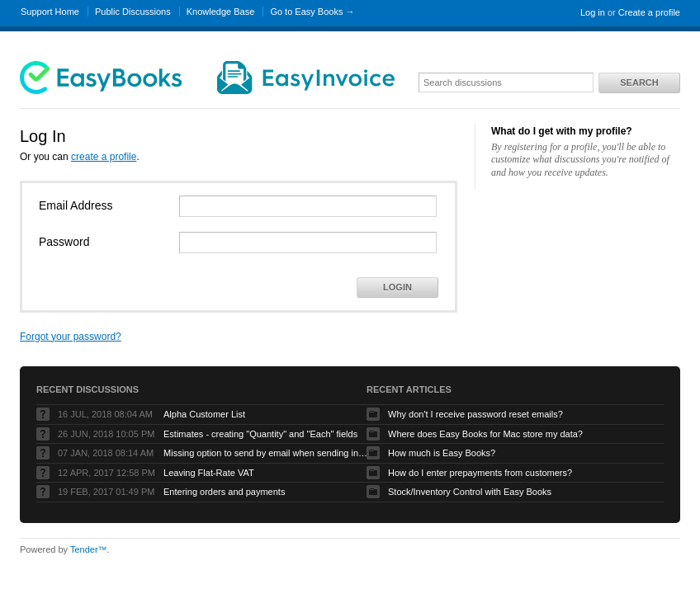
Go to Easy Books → (312, 12)
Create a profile (649, 12)
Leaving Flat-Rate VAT (209, 473)
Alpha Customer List (204, 414)
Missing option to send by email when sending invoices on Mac (267, 453)
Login (397, 287)
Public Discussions (133, 12)
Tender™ (89, 549)
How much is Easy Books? (442, 453)
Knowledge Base (221, 12)
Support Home (50, 12)
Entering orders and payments (224, 492)
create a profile (104, 157)
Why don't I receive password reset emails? (475, 414)
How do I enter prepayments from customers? (480, 473)
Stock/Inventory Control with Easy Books (470, 492)
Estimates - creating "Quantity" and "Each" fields (260, 434)
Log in (593, 12)
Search (639, 82)
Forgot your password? (71, 337)
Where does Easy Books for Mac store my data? (485, 434)
